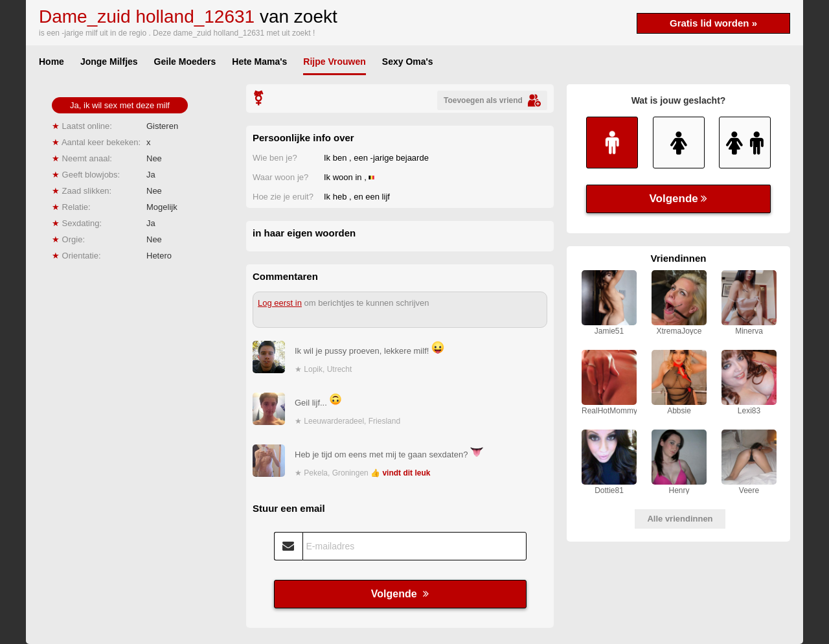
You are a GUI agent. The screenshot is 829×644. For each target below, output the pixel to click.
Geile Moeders (185, 62)
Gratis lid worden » (713, 23)
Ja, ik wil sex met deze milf (120, 105)
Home (51, 62)
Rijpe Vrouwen (334, 62)
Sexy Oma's (408, 62)
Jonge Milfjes (109, 62)
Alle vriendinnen (680, 519)
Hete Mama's (259, 62)
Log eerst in (280, 303)
